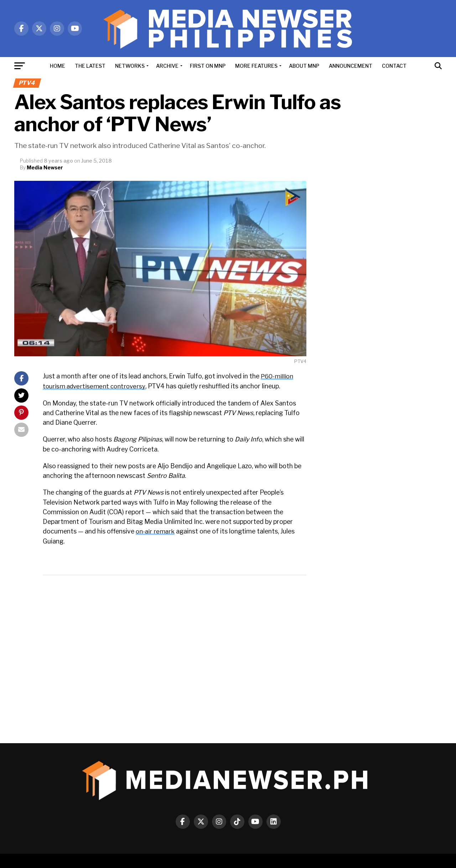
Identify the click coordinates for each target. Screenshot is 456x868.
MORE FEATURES (256, 66)
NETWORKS (130, 66)
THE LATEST (90, 66)
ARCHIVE (167, 66)
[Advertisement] (381, 288)
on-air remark (156, 531)
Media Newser (45, 167)
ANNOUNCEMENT (351, 66)
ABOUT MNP (304, 66)
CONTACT (394, 66)
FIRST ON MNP (208, 66)
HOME (58, 66)
